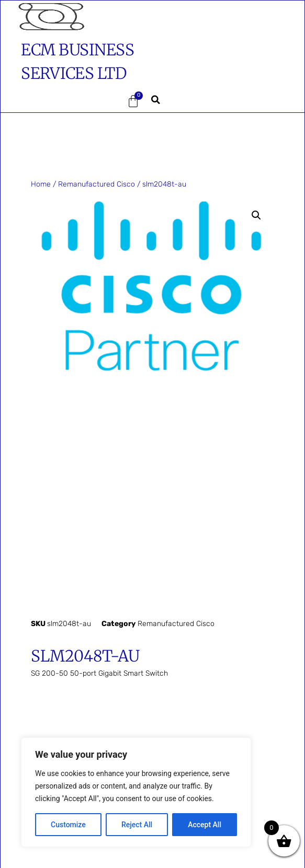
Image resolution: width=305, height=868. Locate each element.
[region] (136, 792)
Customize (68, 825)
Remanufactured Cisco (97, 184)
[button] (49, 101)
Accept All (205, 825)
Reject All (137, 825)
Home (41, 184)
